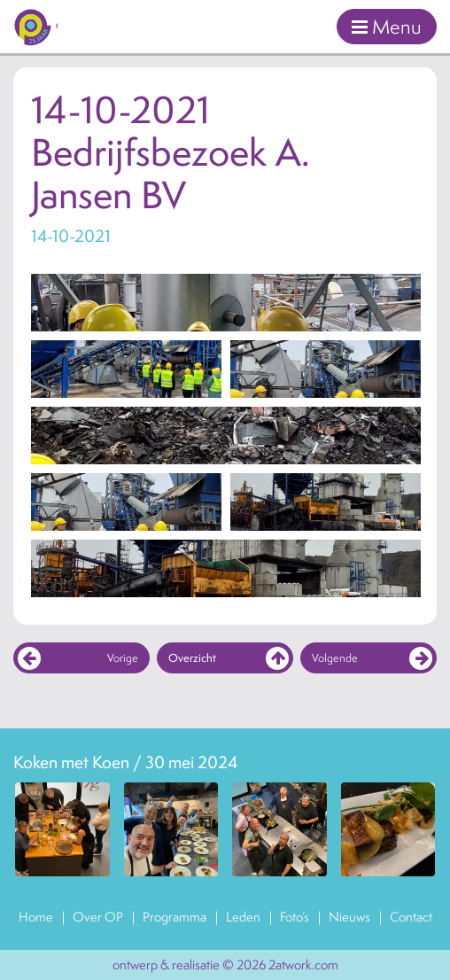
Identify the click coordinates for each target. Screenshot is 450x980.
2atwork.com (303, 964)
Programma (175, 917)
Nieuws (349, 917)
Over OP (98, 917)
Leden (243, 917)
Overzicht (229, 658)
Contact (411, 917)
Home (36, 917)
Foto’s (295, 917)
